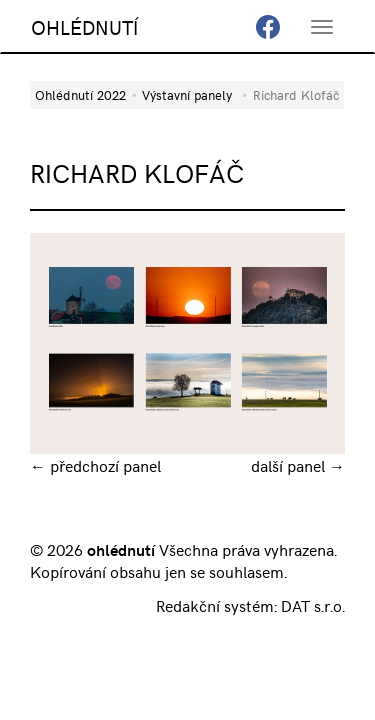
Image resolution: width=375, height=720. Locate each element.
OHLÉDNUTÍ (84, 26)
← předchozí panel (95, 465)
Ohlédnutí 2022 (80, 94)
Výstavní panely (187, 94)
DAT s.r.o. (313, 605)
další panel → (298, 465)
